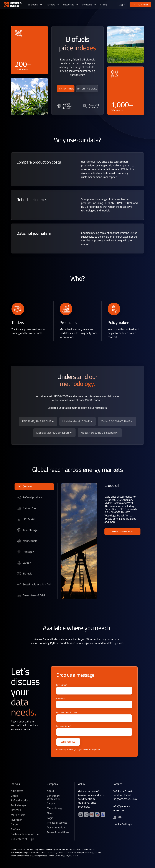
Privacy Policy (94, 750)
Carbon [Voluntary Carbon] (15, 825)
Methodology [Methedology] (55, 809)
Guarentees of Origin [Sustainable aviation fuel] (23, 840)
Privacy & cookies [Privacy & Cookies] (57, 823)
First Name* (61, 685)
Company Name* (63, 726)
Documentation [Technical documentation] (56, 828)
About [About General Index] (50, 792)
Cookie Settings (123, 825)
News (50, 814)
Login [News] (50, 819)
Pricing (104, 5)
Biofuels (16, 830)
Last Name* (61, 698)
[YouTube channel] (86, 815)
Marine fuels (18, 816)
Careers (51, 804)
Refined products (21, 801)
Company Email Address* (67, 712)
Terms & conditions (58, 833)
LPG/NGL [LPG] (16, 811)
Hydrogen (17, 820)
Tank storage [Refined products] (18, 806)
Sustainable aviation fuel (25, 835)
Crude (14, 796)
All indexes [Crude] (17, 792)
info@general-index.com (121, 809)
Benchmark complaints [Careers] (54, 798)
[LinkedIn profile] (81, 815)
